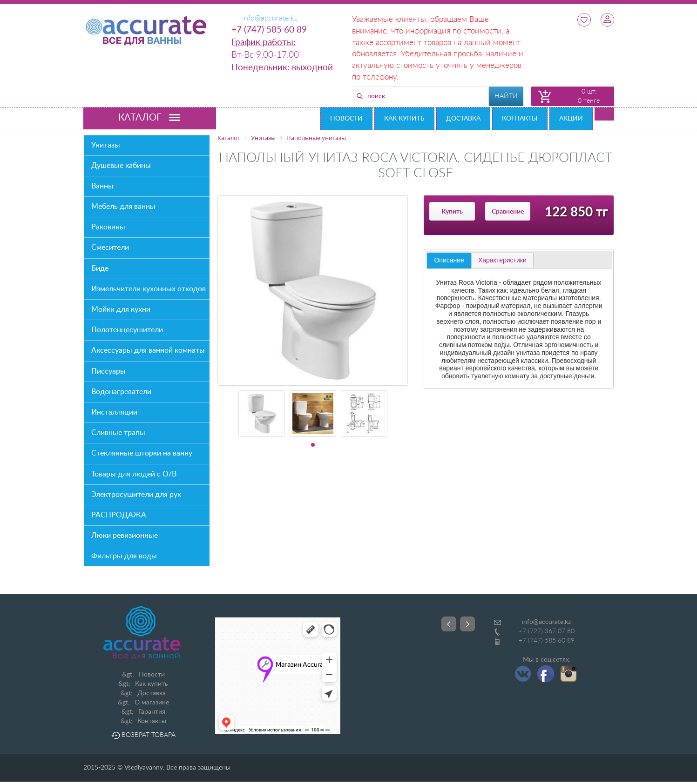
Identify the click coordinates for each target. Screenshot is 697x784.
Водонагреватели (121, 392)
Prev (449, 624)
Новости (346, 119)
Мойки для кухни (121, 309)
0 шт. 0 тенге (589, 96)
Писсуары (108, 371)
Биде (100, 268)
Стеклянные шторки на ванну (142, 453)
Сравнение (508, 212)
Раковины (108, 227)
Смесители (110, 248)
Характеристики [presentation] (502, 260)
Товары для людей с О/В (134, 474)
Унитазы (106, 145)
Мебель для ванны (123, 207)
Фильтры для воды (124, 556)
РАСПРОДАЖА (119, 515)
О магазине (152, 703)
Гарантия (152, 712)
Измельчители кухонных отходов (149, 289)
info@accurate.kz (546, 622)
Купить (452, 212)
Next (467, 624)
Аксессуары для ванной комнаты (148, 350)
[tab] (449, 261)
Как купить (404, 119)
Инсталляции (114, 412)
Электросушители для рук (136, 495)
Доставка (463, 119)
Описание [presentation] (449, 260)
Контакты (520, 119)
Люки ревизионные (125, 536)
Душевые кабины (121, 166)
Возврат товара (143, 735)
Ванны (102, 186)
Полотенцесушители (127, 330)
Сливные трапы (118, 433)
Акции (571, 119)
